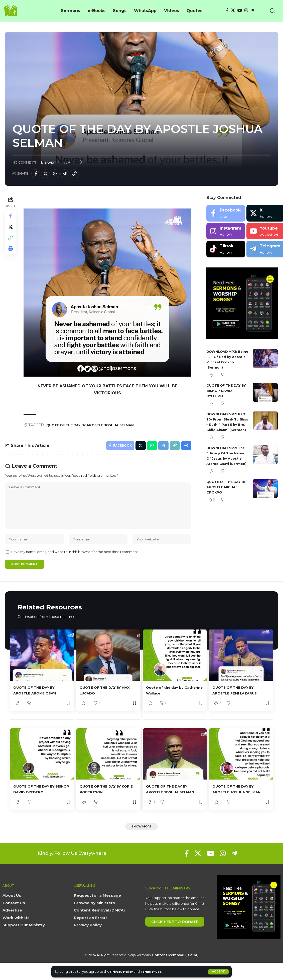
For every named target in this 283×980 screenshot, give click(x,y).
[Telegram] (252, 10)
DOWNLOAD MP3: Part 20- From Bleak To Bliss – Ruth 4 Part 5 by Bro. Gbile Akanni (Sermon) (227, 426)
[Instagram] (246, 10)
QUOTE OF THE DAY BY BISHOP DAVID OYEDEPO (226, 392)
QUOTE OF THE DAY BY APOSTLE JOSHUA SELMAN (96, 426)
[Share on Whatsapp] (58, 175)
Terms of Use (155, 972)
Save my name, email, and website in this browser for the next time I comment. (75, 561)
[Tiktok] (226, 251)
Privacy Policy (123, 972)
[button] (218, 972)
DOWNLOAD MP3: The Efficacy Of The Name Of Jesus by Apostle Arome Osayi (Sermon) (227, 465)
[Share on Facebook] (36, 175)
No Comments (25, 162)
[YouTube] (240, 10)
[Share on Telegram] (69, 175)
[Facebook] (227, 10)
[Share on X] (47, 175)
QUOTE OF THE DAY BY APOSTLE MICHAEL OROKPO (228, 499)
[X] (233, 10)
